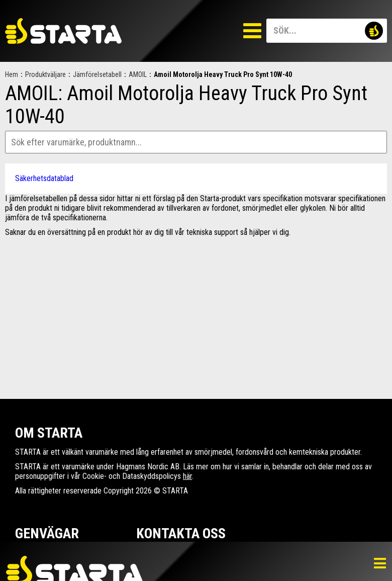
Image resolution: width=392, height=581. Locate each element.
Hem (12, 74)
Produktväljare (45, 74)
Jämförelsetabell (97, 74)
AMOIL (138, 74)
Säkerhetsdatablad (44, 178)
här (187, 476)
